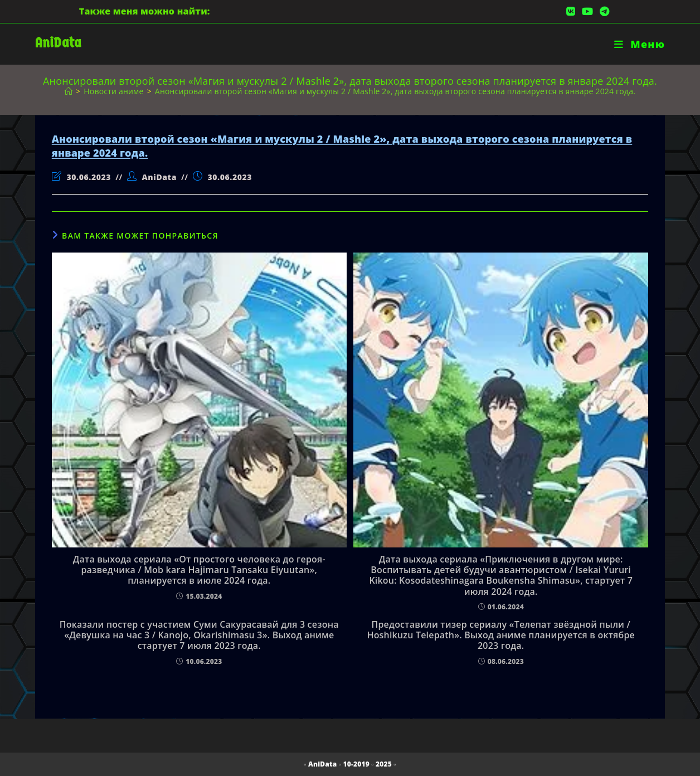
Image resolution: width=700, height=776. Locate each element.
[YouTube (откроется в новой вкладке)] (587, 11)
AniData (58, 43)
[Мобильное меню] (640, 44)
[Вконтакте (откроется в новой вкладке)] (571, 11)
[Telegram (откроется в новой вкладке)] (603, 11)
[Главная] (69, 91)
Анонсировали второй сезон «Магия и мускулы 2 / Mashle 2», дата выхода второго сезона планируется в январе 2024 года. (395, 91)
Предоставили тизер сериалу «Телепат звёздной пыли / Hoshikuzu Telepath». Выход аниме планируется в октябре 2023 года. (501, 636)
